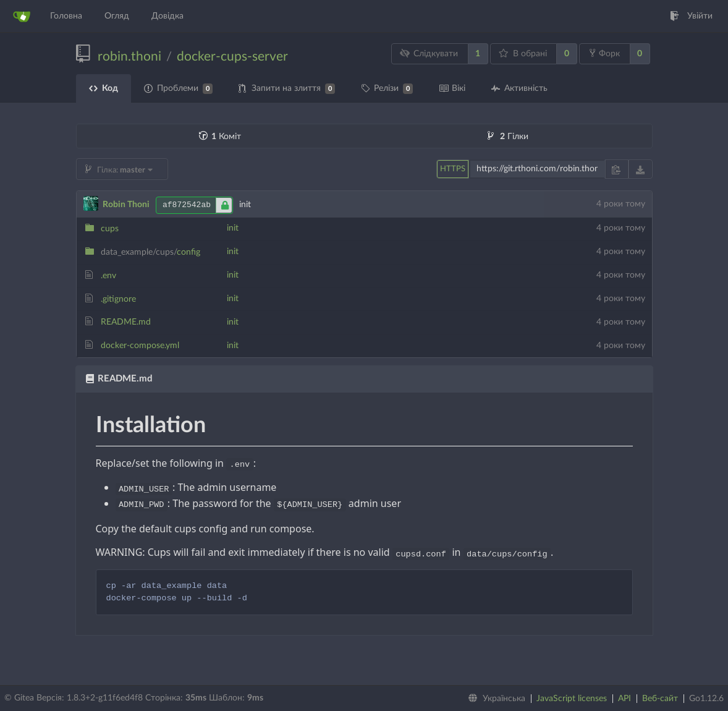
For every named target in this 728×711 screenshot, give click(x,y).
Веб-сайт (660, 699)
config (150, 252)
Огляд (117, 16)
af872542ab (197, 205)
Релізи (387, 89)
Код (104, 88)
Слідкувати (429, 53)
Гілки (508, 137)
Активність (519, 88)
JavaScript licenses (572, 699)
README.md (126, 322)
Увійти (691, 16)
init (233, 228)
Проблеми (178, 89)
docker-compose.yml (140, 346)
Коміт (220, 137)
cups (110, 229)
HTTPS (453, 169)
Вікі (452, 88)
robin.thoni (129, 57)
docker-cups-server (232, 57)
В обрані (523, 53)
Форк (605, 53)
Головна (66, 16)
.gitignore (118, 299)
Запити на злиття (287, 89)
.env (108, 276)
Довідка (167, 16)
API (624, 699)
